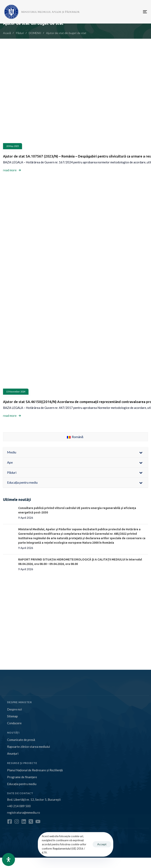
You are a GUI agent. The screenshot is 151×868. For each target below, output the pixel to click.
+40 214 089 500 (19, 806)
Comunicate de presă (21, 740)
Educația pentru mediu (22, 784)
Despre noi (14, 709)
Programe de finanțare (22, 777)
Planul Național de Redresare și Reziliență (35, 770)
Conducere (14, 723)
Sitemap (12, 716)
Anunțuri (13, 753)
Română (75, 437)
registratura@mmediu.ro (24, 812)
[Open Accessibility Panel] (8, 859)
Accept (102, 844)
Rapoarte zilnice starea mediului (29, 747)
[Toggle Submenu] (141, 452)
